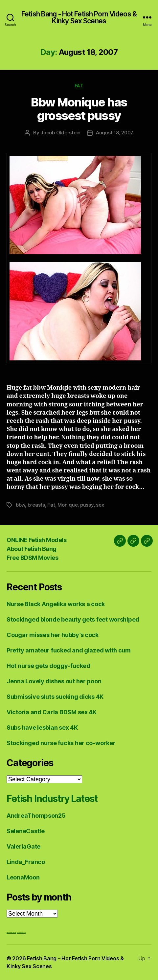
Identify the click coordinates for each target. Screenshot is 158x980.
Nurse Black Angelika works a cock (56, 604)
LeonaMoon (23, 877)
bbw (20, 505)
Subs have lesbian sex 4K (42, 728)
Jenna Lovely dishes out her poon (54, 681)
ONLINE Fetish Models (36, 540)
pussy (87, 505)
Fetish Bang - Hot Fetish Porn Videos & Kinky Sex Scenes (79, 17)
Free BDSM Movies (32, 558)
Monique (68, 505)
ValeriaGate (23, 846)
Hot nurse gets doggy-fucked (48, 666)
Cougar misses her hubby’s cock (53, 635)
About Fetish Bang (32, 549)
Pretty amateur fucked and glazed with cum (69, 650)
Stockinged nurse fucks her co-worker (61, 743)
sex (100, 505)
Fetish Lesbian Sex (11, 933)
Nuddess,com (21, 933)
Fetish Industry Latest (52, 799)
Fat (79, 86)
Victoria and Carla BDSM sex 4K (52, 712)
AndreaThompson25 (36, 816)
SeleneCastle (26, 831)
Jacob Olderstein (60, 133)
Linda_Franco (26, 862)
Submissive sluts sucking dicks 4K (55, 697)
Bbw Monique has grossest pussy (79, 109)
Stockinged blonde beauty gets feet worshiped (73, 619)
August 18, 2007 (115, 133)
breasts (36, 505)
